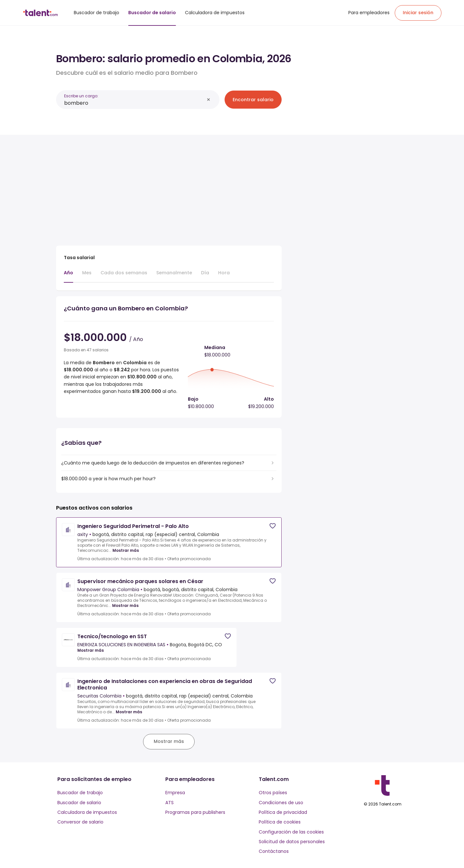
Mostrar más (126, 551)
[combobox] (134, 103)
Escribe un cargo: (81, 96)
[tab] (68, 276)
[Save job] (273, 526)
